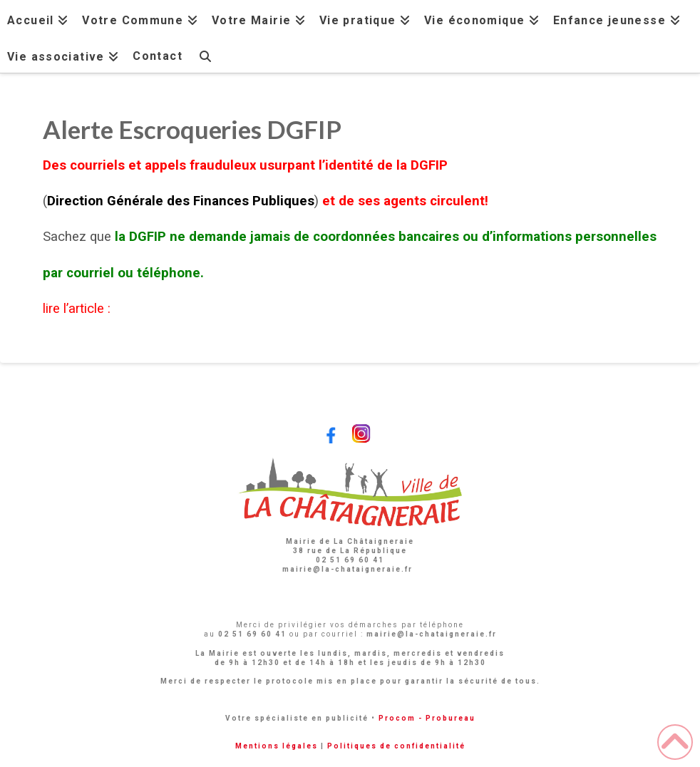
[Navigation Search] (205, 55)
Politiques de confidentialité (396, 746)
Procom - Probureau (427, 718)
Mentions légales (277, 746)
